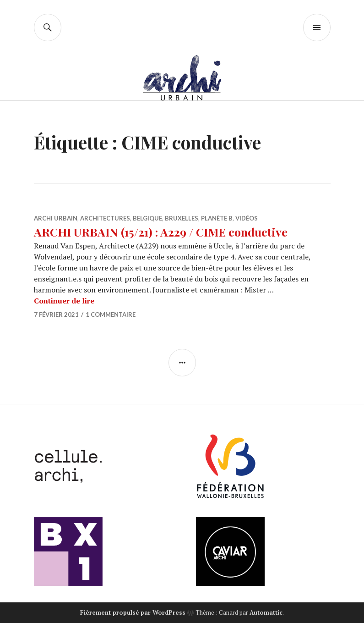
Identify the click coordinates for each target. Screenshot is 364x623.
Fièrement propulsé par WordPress (133, 612)
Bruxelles (182, 218)
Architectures (105, 218)
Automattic (266, 612)
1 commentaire (111, 314)
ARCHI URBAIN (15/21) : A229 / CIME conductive (161, 232)
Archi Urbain (56, 218)
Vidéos (247, 218)
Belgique (147, 218)
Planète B (217, 218)
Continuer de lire (64, 301)
